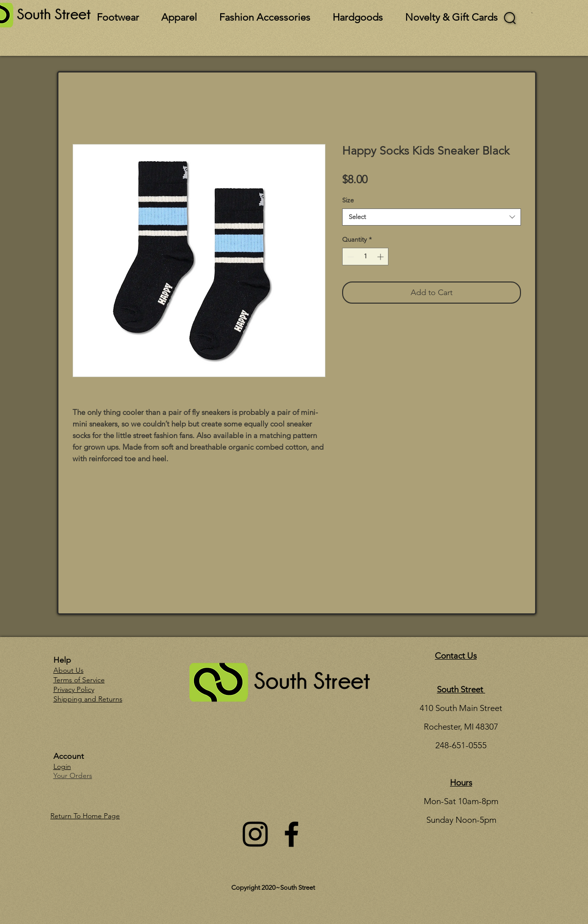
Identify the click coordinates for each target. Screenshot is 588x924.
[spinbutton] (366, 257)
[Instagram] (255, 834)
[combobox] (432, 217)
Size (348, 200)
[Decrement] (350, 257)
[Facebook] (291, 834)
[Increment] (381, 257)
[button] (532, 13)
